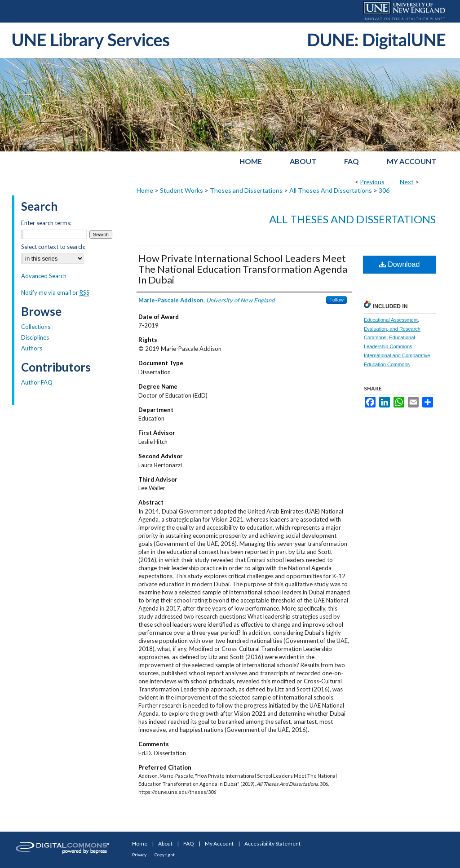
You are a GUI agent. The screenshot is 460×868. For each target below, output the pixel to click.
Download (400, 264)
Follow (336, 300)
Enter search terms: (46, 223)
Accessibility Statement (272, 844)
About (165, 844)
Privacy (139, 855)
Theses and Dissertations (246, 190)
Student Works (181, 190)
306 (384, 190)
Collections (36, 327)
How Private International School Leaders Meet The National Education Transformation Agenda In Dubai (243, 269)
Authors (32, 348)
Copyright (165, 855)
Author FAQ (37, 382)
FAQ (189, 844)
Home (145, 190)
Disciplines (35, 337)
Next (407, 182)
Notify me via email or (55, 292)
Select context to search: (53, 247)
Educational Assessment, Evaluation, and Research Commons (392, 329)
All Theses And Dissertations (331, 190)
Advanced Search (44, 276)
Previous (372, 182)
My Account (219, 844)
